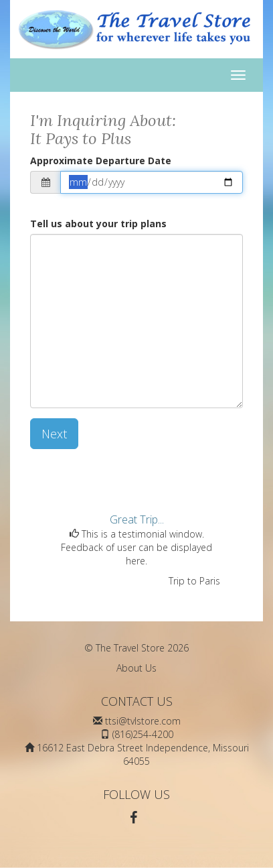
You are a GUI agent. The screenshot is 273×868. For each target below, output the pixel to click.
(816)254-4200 (143, 734)
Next (54, 434)
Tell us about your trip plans (98, 224)
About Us (136, 668)
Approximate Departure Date (101, 161)
